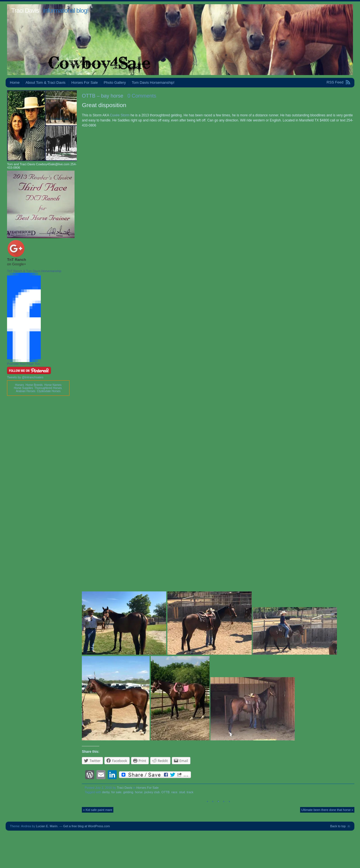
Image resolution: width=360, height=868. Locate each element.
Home (15, 82)
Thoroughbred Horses (48, 388)
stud (182, 792)
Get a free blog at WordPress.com (87, 826)
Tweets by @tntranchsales (25, 377)
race (174, 792)
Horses (19, 385)
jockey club (152, 792)
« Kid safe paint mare (98, 810)
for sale (116, 792)
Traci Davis (25, 11)
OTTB (166, 792)
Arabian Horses (26, 391)
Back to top (338, 826)
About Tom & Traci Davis (46, 82)
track (190, 792)
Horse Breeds (34, 385)
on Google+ (17, 264)
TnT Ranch (16, 260)
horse (139, 792)
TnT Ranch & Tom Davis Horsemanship (34, 271)
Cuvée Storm (120, 115)
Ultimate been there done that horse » (327, 810)
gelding (128, 792)
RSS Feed (335, 82)
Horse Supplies (23, 388)
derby (106, 792)
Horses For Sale (85, 82)
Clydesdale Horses (49, 391)
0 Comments (142, 96)
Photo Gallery (115, 82)
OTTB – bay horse (103, 96)
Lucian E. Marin (47, 826)
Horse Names (53, 385)
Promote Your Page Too (23, 364)
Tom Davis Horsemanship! (153, 82)
